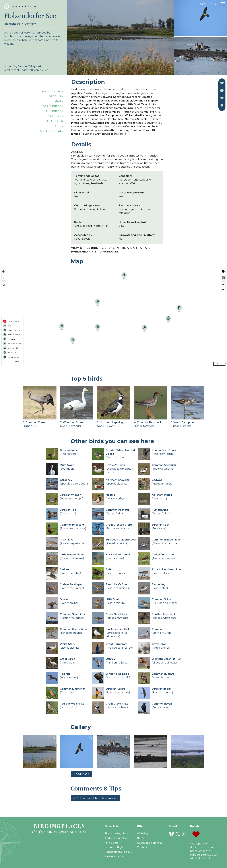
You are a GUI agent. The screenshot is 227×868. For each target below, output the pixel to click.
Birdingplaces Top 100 (118, 852)
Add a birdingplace (116, 838)
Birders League (114, 857)
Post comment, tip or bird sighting (95, 798)
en (211, 4)
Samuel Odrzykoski (30, 66)
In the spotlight (114, 847)
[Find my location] (4, 271)
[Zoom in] (223, 284)
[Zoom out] (223, 289)
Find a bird (111, 843)
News (140, 838)
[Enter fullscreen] (223, 278)
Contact (142, 847)
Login (202, 4)
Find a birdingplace (116, 833)
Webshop (143, 833)
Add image (81, 774)
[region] (114, 317)
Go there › (52, 131)
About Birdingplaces (150, 843)
